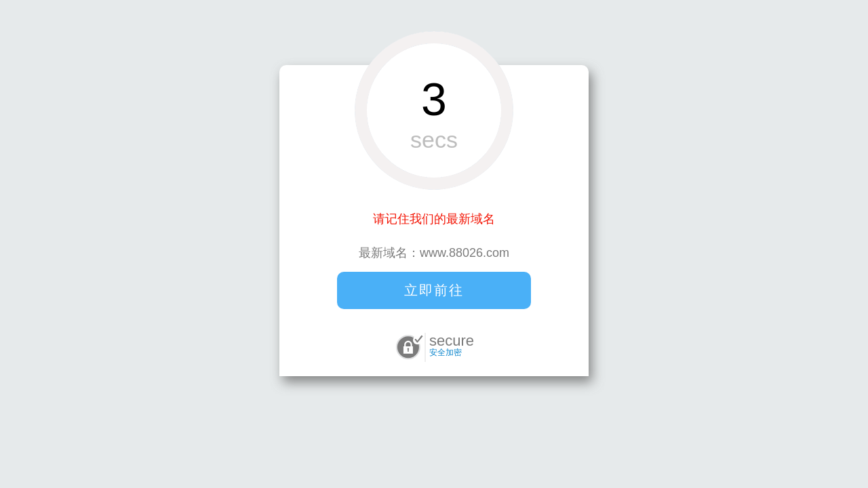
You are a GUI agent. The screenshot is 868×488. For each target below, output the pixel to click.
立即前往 (434, 290)
